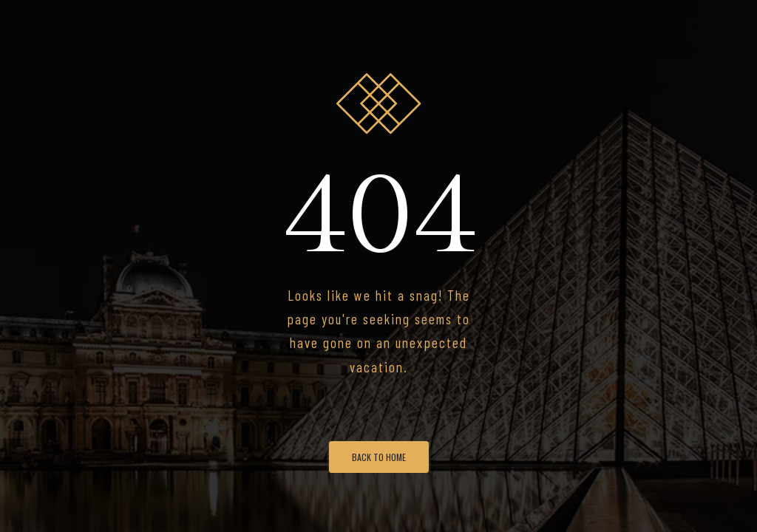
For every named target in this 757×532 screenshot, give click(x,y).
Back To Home (379, 457)
